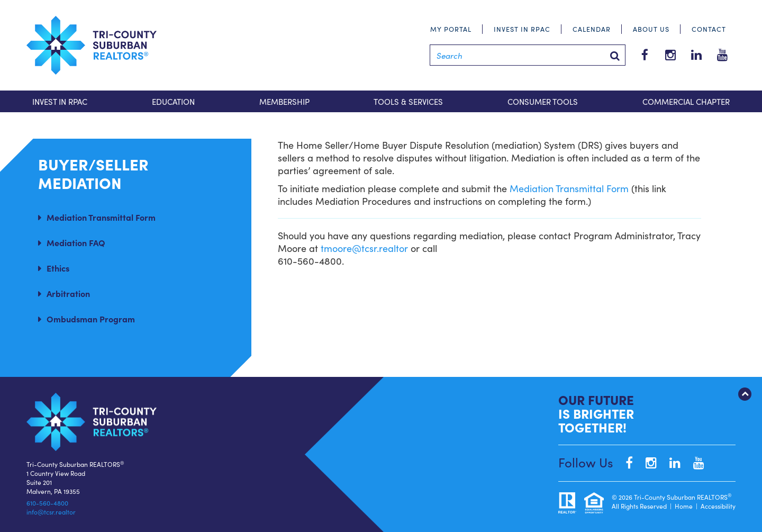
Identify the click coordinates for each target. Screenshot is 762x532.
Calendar (592, 29)
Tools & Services (408, 101)
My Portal (451, 29)
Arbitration (68, 293)
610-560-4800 (47, 503)
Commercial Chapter (686, 101)
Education (173, 101)
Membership (284, 101)
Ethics (58, 268)
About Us (651, 29)
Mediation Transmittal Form (101, 217)
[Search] (528, 55)
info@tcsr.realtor (51, 512)
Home (684, 506)
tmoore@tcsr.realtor (364, 248)
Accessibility (718, 506)
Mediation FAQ (76, 242)
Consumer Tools (543, 101)
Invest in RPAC (522, 29)
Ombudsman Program (91, 319)
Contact (709, 29)
